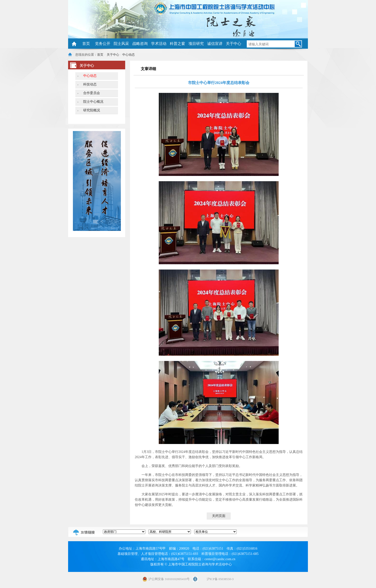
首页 (86, 44)
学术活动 (159, 44)
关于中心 (234, 44)
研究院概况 (92, 110)
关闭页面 (219, 516)
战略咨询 (140, 44)
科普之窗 (177, 44)
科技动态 (90, 84)
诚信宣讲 (215, 44)
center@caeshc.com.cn (220, 559)
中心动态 (129, 55)
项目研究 (196, 44)
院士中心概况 (93, 102)
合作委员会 (92, 93)
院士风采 (121, 44)
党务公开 (103, 44)
